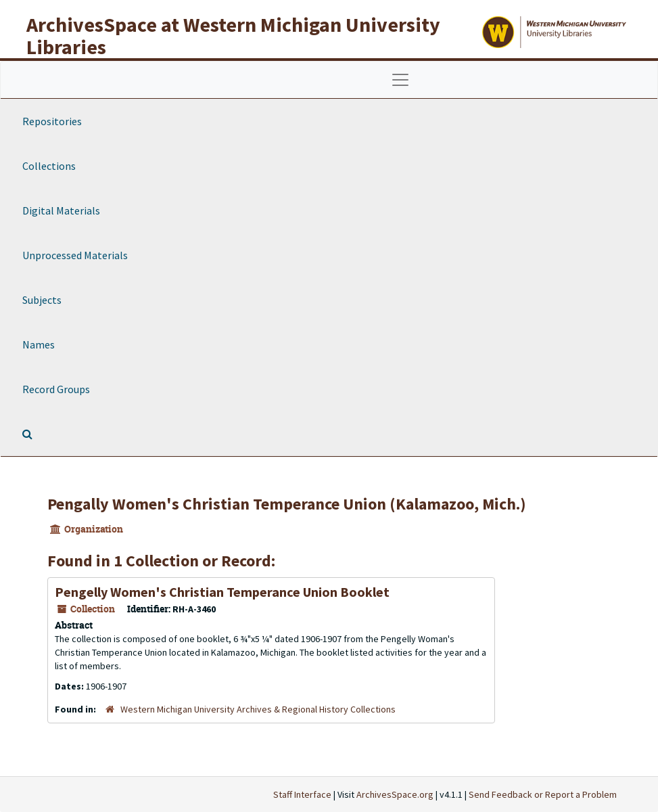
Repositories (52, 121)
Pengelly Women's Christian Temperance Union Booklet (222, 592)
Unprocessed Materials (75, 255)
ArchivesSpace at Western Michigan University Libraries (233, 36)
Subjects (42, 300)
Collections (49, 166)
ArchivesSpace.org (395, 794)
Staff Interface (302, 794)
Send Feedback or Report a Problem (543, 794)
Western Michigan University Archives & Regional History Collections (258, 709)
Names (39, 344)
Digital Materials (61, 210)
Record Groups (56, 389)
